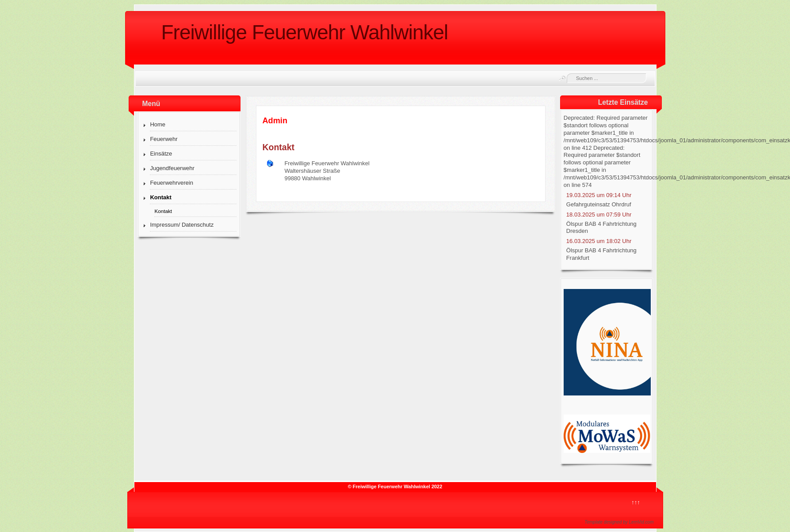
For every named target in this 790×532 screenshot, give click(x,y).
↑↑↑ (636, 502)
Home (158, 124)
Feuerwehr (164, 139)
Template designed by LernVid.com (619, 522)
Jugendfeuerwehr (172, 168)
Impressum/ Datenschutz (182, 225)
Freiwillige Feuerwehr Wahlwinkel (305, 32)
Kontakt (160, 197)
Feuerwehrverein (172, 183)
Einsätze (161, 154)
